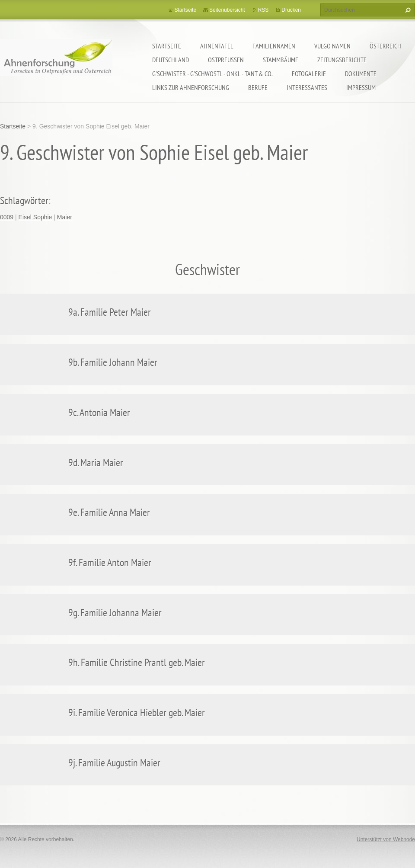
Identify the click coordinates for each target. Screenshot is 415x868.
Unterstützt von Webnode (386, 839)
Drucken (291, 10)
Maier (65, 217)
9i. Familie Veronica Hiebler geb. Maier (137, 713)
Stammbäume (281, 60)
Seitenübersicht (227, 10)
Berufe (258, 87)
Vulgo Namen (332, 46)
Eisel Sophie (35, 217)
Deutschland (171, 60)
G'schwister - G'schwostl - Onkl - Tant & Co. (212, 74)
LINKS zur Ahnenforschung (191, 87)
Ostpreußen (226, 60)
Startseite (167, 46)
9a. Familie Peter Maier (110, 312)
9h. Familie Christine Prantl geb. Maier (137, 662)
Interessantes (307, 87)
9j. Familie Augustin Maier (114, 763)
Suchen (407, 10)
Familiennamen (274, 46)
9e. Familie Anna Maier (109, 512)
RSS (263, 10)
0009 (7, 217)
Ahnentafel (217, 46)
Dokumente (361, 74)
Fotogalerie (309, 74)
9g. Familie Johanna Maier (115, 613)
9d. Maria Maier (96, 463)
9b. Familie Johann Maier (113, 362)
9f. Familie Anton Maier (110, 562)
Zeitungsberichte (342, 60)
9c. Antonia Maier (99, 412)
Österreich (385, 46)
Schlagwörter (24, 200)
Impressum (361, 87)
